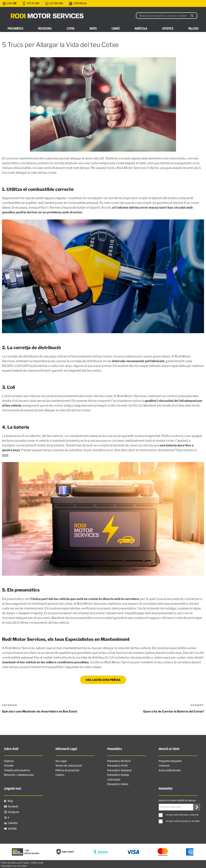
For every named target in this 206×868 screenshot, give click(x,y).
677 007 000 (56, 3)
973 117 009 (33, 3)
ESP (9, 3)
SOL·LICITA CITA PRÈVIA (103, 680)
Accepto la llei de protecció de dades (179, 821)
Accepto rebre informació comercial (178, 815)
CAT (15, 3)
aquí (5, 455)
